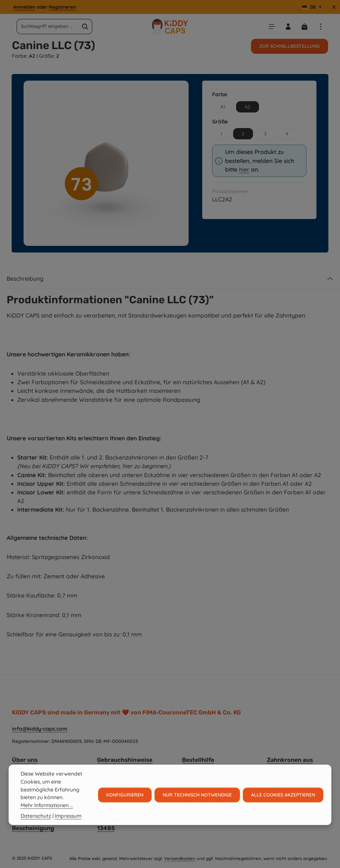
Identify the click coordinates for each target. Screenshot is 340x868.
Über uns (25, 760)
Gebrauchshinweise (125, 760)
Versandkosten (180, 858)
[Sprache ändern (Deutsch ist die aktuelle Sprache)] (312, 7)
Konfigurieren (125, 803)
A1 (223, 107)
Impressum (68, 824)
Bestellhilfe (198, 760)
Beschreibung (25, 279)
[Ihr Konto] (288, 26)
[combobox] (47, 27)
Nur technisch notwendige (197, 803)
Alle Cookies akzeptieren (283, 803)
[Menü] (272, 26)
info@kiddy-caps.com (40, 729)
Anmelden (24, 7)
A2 (248, 107)
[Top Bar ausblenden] (334, 7)
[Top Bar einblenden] (321, 26)
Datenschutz (36, 824)
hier (244, 169)
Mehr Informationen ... (47, 813)
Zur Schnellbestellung (290, 46)
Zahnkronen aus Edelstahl (290, 764)
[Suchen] (85, 27)
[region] (106, 163)
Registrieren (62, 7)
